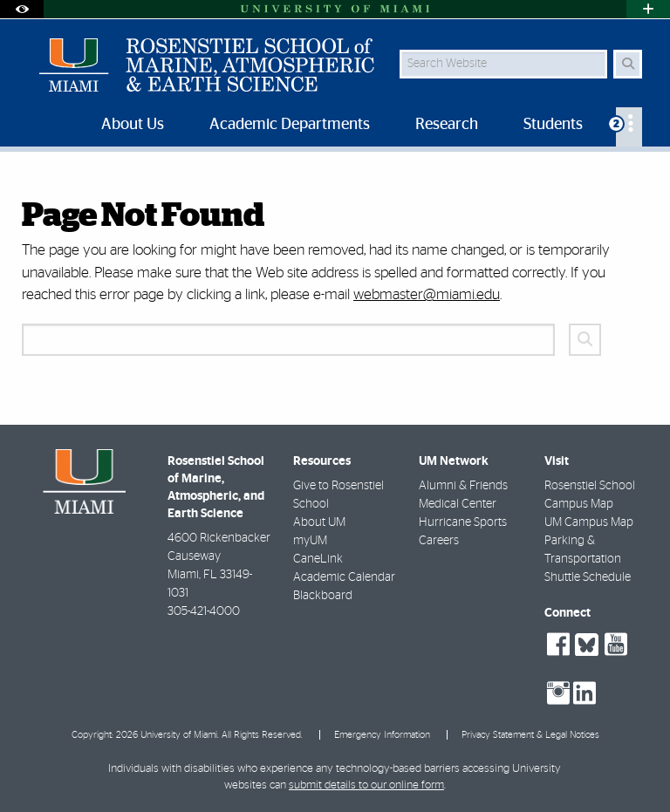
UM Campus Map (589, 522)
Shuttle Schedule (588, 577)
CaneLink (318, 559)
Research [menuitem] (447, 125)
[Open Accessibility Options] (22, 9)
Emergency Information (382, 735)
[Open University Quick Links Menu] (648, 9)
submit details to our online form (366, 785)
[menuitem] (629, 127)
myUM (310, 541)
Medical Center (458, 504)
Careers (439, 541)
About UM (319, 522)
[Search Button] (628, 64)
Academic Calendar (344, 577)
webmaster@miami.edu (427, 294)
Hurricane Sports (463, 522)
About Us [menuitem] (133, 125)
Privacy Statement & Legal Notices (530, 735)
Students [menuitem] (553, 125)
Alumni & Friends (463, 486)
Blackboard (323, 596)
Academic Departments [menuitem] (290, 125)
